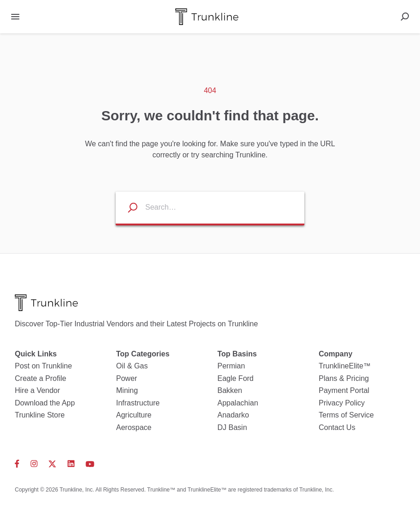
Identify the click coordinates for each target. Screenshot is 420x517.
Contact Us (337, 427)
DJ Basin (232, 427)
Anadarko (233, 415)
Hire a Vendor (37, 390)
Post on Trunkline (43, 366)
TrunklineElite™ (345, 366)
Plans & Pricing (344, 378)
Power (127, 378)
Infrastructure (138, 403)
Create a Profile (40, 378)
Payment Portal (344, 390)
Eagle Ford (235, 378)
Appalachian (238, 403)
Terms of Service (346, 415)
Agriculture (134, 415)
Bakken (230, 390)
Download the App (45, 403)
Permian (231, 366)
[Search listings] (127, 208)
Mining (127, 390)
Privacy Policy (342, 403)
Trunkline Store (40, 415)
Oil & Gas (132, 366)
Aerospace (134, 427)
